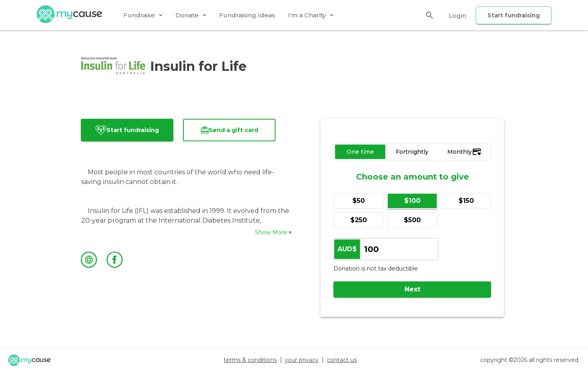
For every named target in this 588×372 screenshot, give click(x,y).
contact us (342, 360)
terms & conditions (250, 360)
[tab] (143, 15)
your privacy (302, 360)
